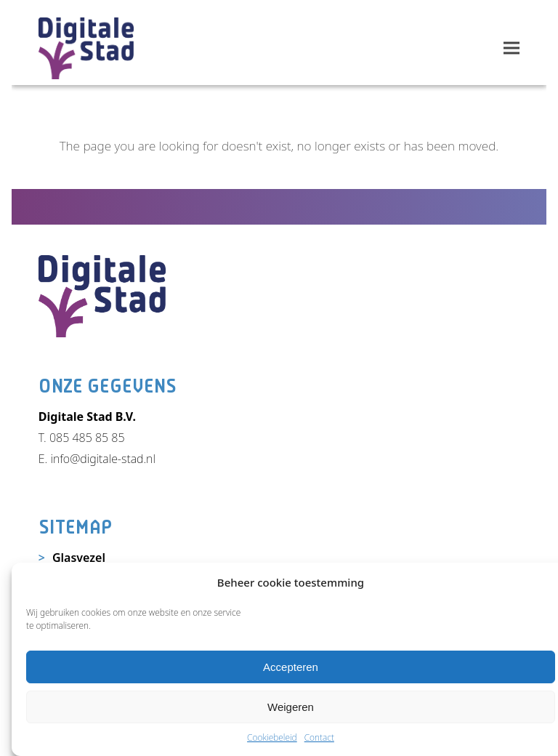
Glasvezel (79, 558)
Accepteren (291, 667)
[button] (511, 48)
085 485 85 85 (87, 438)
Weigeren (291, 707)
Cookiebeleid (272, 737)
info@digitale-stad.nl (102, 459)
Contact (319, 737)
